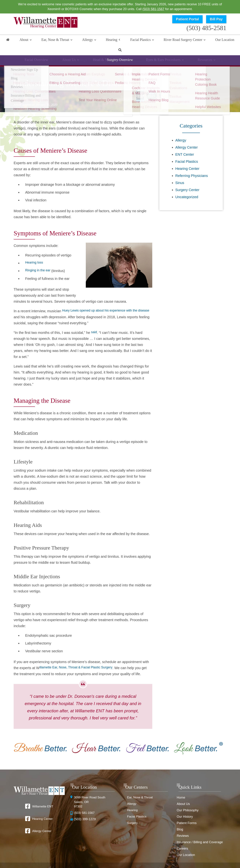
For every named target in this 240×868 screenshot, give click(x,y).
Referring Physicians (192, 166)
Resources (204, 52)
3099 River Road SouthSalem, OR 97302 (90, 793)
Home (9, 40)
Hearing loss (35, 253)
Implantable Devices (143, 52)
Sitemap (131, 863)
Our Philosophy (188, 801)
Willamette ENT (43, 797)
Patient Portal (187, 19)
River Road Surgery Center (171, 40)
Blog (180, 820)
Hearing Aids (105, 52)
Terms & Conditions (181, 857)
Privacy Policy (158, 857)
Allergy (83, 40)
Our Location (209, 40)
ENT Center (185, 145)
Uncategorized (187, 187)
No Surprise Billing (207, 857)
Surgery (133, 813)
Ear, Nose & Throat (54, 40)
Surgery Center (187, 180)
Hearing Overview (39, 52)
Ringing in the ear (39, 261)
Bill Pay (216, 19)
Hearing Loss (72, 52)
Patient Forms (187, 813)
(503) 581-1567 (153, 9)
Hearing (105, 40)
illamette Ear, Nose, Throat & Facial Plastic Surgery (80, 658)
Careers (182, 839)
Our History (185, 807)
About (26, 40)
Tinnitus (177, 52)
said (94, 323)
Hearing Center (187, 159)
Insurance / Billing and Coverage (200, 832)
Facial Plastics (131, 40)
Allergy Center (187, 138)
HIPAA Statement (137, 857)
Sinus (180, 173)
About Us (183, 794)
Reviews (183, 826)
